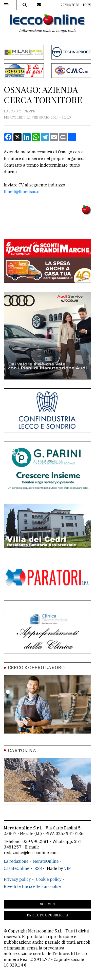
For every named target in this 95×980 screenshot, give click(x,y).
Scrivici (48, 904)
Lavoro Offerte (20, 111)
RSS (38, 868)
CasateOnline (17, 868)
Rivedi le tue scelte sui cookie (32, 886)
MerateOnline (46, 861)
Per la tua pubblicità (48, 915)
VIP (67, 868)
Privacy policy (17, 879)
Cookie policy (49, 879)
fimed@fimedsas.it (22, 192)
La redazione (16, 861)
